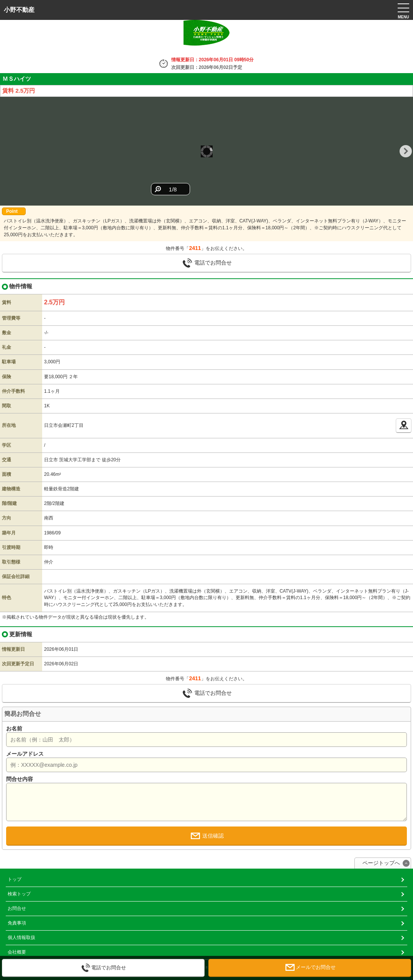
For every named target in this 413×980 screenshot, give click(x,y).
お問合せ (17, 908)
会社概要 (17, 952)
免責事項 (17, 923)
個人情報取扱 (21, 938)
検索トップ (19, 894)
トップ (15, 879)
